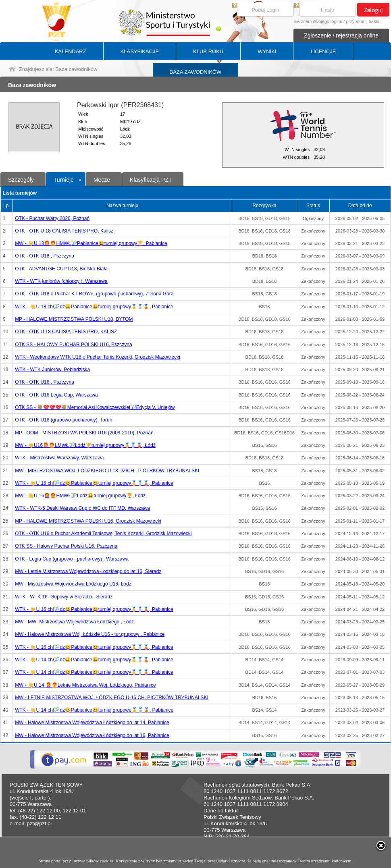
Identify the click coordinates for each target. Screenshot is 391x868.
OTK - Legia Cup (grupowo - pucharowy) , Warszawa (72, 559)
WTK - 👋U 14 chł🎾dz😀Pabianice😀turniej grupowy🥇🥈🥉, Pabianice (94, 660)
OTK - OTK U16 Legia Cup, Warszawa (56, 395)
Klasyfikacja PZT (151, 180)
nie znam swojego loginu (318, 21)
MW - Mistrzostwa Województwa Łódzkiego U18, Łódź (73, 584)
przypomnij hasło (363, 21)
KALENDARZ (71, 51)
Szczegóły (21, 180)
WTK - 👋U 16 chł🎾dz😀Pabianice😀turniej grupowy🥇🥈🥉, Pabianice (94, 483)
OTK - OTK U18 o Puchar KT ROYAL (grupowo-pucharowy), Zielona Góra (94, 294)
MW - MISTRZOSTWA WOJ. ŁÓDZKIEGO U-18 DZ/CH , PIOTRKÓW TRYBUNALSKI (107, 471)
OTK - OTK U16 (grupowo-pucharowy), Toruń (63, 420)
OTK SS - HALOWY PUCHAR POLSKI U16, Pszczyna (74, 345)
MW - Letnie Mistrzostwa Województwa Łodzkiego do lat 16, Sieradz (88, 571)
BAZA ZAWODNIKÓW (196, 72)
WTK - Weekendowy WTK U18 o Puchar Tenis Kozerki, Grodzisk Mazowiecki (98, 357)
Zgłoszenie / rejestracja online (341, 35)
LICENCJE (323, 51)
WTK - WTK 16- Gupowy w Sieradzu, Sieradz (64, 597)
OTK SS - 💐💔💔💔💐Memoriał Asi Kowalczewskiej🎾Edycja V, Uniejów (95, 407)
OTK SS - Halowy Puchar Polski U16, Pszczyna (66, 546)
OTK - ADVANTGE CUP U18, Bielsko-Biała (61, 269)
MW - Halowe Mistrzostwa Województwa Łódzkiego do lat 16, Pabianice (92, 735)
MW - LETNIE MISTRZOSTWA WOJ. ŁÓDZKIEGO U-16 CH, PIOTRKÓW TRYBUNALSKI (112, 698)
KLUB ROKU (208, 51)
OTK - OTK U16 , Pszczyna (45, 382)
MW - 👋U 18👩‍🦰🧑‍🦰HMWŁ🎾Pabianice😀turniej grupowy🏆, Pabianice (91, 243)
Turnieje (64, 180)
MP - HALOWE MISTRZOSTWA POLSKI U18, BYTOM (74, 319)
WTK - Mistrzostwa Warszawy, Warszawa (59, 458)
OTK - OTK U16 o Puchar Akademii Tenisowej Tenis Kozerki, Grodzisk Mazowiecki (103, 534)
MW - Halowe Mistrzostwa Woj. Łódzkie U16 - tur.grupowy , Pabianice (90, 634)
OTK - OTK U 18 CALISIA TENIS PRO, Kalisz (64, 231)
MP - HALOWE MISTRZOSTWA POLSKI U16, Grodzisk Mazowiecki (88, 521)
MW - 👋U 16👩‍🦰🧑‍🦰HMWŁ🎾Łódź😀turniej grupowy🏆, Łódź (80, 496)
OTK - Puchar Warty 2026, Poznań (52, 218)
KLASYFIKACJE (140, 51)
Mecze (102, 180)
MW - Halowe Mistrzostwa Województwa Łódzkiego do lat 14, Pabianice (92, 723)
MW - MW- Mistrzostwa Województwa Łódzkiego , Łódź (74, 622)
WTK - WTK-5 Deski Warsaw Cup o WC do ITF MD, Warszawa (82, 508)
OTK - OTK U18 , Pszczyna (45, 256)
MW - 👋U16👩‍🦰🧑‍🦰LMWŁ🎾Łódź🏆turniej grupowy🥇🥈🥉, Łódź (85, 445)
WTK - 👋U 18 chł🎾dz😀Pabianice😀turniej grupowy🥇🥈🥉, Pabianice (94, 307)
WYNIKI (267, 51)
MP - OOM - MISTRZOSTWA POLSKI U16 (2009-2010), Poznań (84, 433)
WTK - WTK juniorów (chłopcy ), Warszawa (61, 281)
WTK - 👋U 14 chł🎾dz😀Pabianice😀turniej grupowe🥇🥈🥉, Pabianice (94, 710)
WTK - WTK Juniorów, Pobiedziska (52, 370)
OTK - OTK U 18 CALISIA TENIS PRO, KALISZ (66, 332)
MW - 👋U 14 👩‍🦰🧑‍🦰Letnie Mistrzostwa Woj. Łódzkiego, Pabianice (85, 685)
